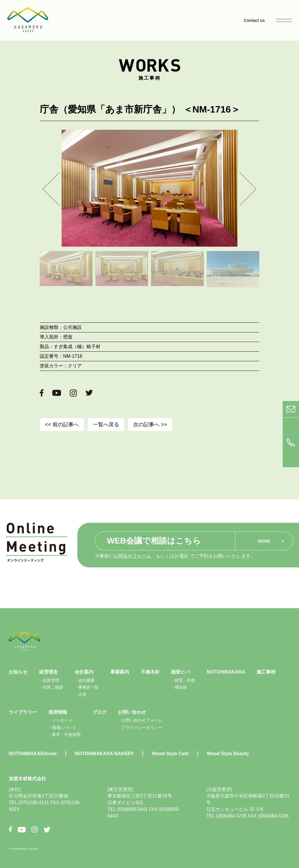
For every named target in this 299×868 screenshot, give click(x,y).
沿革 (82, 695)
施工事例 (266, 672)
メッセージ (62, 720)
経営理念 (48, 672)
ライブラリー (23, 712)
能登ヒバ (180, 672)
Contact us (254, 20)
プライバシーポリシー (142, 727)
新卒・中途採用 (66, 734)
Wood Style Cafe (170, 754)
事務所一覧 (88, 687)
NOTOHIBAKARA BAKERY (104, 754)
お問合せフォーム (132, 556)
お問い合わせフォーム (142, 720)
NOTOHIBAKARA (226, 672)
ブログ (99, 712)
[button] (51, 189)
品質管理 (51, 680)
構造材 (181, 687)
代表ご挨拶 (53, 687)
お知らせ (18, 672)
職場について (64, 727)
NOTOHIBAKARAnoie (33, 754)
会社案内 (84, 672)
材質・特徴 (185, 680)
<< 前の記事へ (62, 425)
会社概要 (86, 680)
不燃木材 (150, 672)
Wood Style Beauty (228, 754)
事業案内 (120, 672)
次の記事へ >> (150, 425)
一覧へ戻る (106, 425)
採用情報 (58, 712)
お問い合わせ (132, 712)
